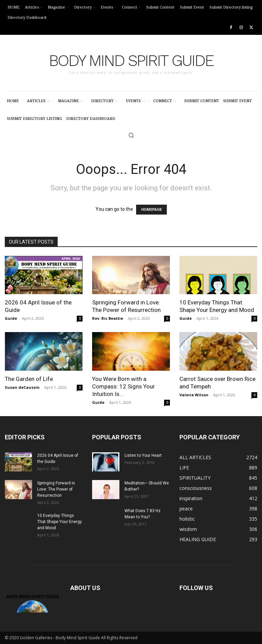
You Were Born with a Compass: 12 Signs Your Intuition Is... (123, 386)
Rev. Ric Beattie (108, 318)
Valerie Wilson (194, 395)
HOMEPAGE (151, 210)
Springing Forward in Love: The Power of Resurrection (56, 489)
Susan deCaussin (22, 387)
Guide (11, 318)
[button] (131, 135)
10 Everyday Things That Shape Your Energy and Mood (60, 522)
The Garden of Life (29, 379)
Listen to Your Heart (143, 455)
